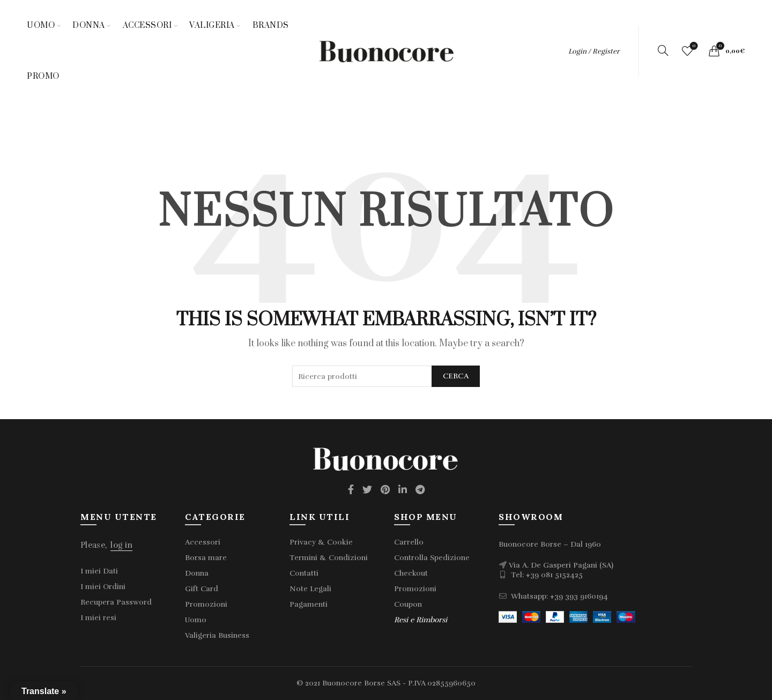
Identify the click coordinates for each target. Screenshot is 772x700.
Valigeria (212, 25)
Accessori (147, 25)
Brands (271, 25)
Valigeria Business (217, 635)
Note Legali (310, 589)
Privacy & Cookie (321, 542)
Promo (43, 76)
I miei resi (98, 618)
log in (121, 545)
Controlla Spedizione (432, 558)
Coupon (408, 604)
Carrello (409, 542)
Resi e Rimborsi (421, 620)
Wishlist (693, 46)
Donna (89, 25)
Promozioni (206, 604)
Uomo (41, 25)
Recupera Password (116, 602)
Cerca (456, 376)
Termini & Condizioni (329, 558)
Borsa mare (206, 558)
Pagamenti (309, 604)
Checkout (411, 573)
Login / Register (594, 51)
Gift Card (202, 589)
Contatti (304, 573)
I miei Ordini (103, 587)
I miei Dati (99, 571)
